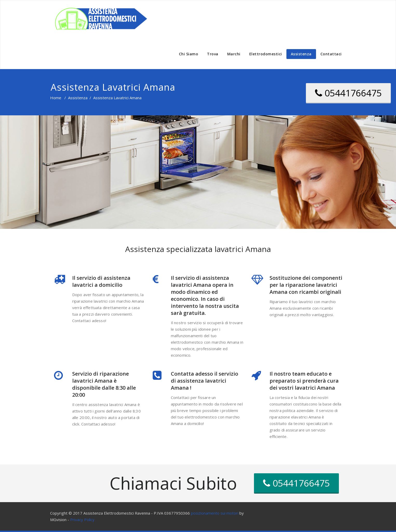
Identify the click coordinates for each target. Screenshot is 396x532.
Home (56, 98)
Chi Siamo (189, 54)
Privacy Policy (82, 520)
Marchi (234, 54)
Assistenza (301, 54)
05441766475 (348, 93)
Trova (213, 54)
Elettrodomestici (266, 54)
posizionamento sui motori (215, 513)
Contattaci (331, 54)
